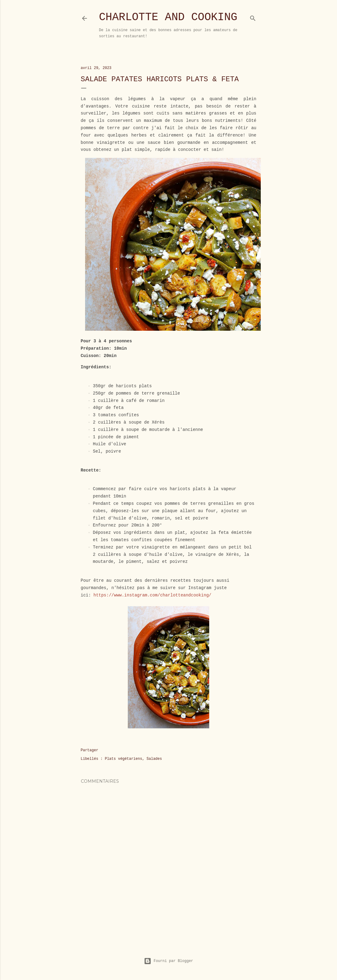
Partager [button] (90, 750)
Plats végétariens (124, 759)
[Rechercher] (253, 17)
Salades (154, 759)
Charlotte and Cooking (168, 17)
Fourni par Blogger (169, 961)
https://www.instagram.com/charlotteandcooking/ (152, 595)
